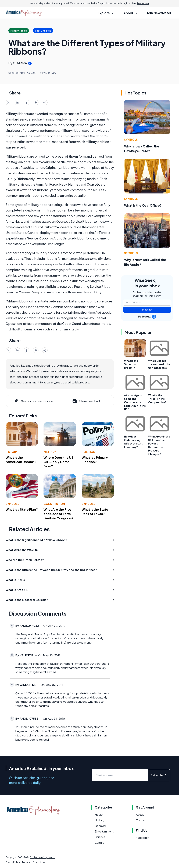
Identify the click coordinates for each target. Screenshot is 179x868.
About (140, 815)
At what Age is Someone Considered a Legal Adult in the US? (135, 402)
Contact (141, 820)
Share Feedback (86, 401)
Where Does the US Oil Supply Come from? (58, 462)
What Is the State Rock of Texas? (95, 511)
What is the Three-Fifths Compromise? (157, 399)
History (12, 452)
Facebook (142, 838)
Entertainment (104, 831)
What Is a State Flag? (22, 509)
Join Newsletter (159, 13)
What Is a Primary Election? (95, 460)
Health (99, 815)
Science (100, 837)
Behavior (101, 826)
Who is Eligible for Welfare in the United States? (159, 364)
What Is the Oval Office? (143, 205)
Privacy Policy (13, 862)
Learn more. (143, 3)
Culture (100, 843)
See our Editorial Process (33, 401)
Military (50, 452)
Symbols (12, 504)
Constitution (54, 504)
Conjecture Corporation (42, 857)
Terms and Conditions (33, 862)
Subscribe (147, 310)
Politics (88, 452)
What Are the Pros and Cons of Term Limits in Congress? (59, 514)
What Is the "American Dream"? (21, 460)
